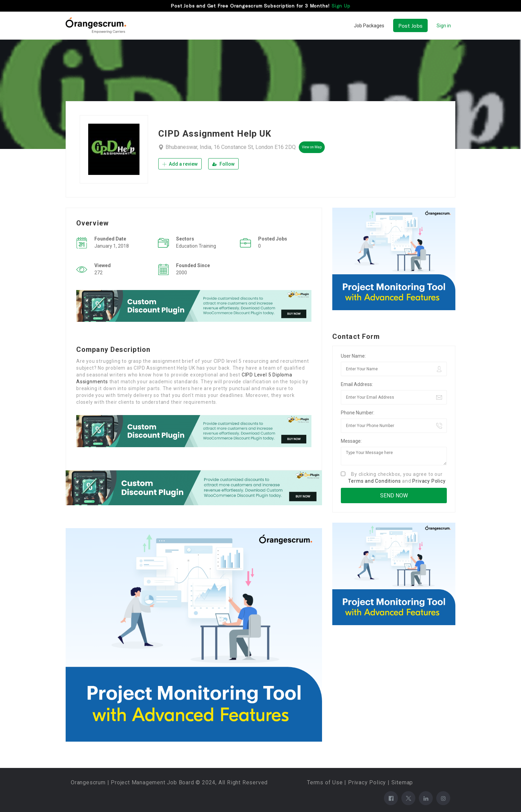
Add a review (180, 164)
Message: (351, 441)
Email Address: (357, 384)
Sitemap (402, 782)
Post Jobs (410, 25)
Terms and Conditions (374, 481)
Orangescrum (88, 782)
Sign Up (341, 6)
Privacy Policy (429, 481)
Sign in (444, 26)
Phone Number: (358, 413)
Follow (223, 164)
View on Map (312, 147)
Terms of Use (325, 782)
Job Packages (369, 26)
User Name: (353, 356)
